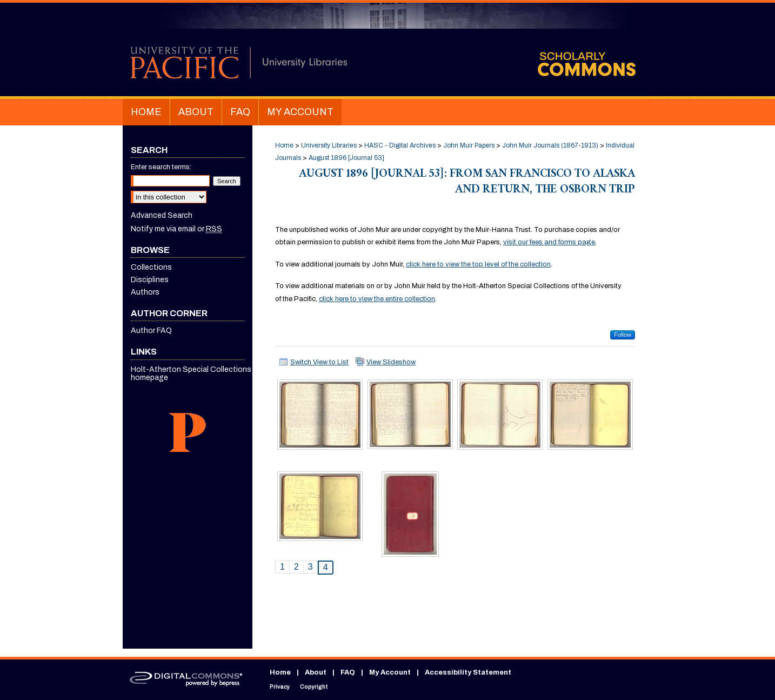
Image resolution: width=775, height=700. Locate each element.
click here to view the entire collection (377, 299)
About (316, 672)
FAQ (348, 672)
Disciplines (150, 280)
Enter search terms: (161, 167)
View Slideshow (391, 362)
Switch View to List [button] (319, 362)
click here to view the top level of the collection (478, 264)
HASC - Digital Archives (400, 145)
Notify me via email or (176, 229)
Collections (151, 267)
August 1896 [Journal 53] (346, 158)
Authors (145, 292)
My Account (390, 672)
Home (284, 145)
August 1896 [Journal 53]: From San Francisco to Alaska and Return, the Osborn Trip (467, 183)
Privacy (280, 687)
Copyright (314, 687)
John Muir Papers (469, 145)
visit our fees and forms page (549, 242)
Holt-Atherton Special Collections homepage (191, 374)
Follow (623, 335)
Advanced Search (162, 215)
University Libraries (329, 145)
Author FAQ (151, 331)
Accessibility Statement (468, 672)
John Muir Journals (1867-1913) (550, 145)
